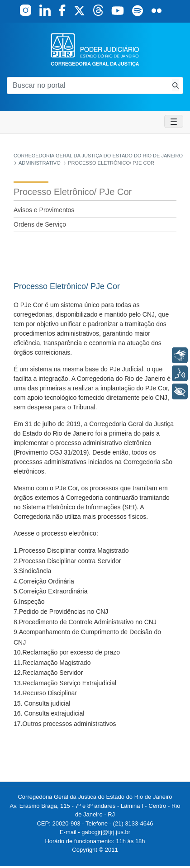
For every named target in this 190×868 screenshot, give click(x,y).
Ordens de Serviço (40, 224)
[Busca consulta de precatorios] (176, 85)
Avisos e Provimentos (44, 210)
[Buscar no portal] (88, 85)
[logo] (95, 49)
